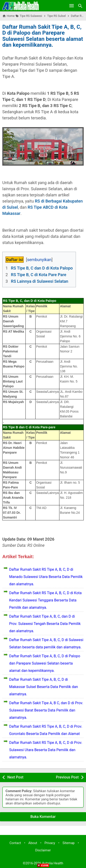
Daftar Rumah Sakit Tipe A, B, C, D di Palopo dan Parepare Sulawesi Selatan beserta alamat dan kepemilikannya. (43, 36)
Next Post (15, 777)
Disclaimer (43, 850)
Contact (15, 843)
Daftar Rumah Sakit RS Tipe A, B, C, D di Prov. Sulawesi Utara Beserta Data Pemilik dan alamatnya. (46, 750)
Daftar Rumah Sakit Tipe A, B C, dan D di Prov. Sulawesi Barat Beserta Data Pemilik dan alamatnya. (46, 710)
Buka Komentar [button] (43, 817)
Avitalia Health (53, 863)
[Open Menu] (72, 6)
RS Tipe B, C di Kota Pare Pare (39, 275)
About (33, 843)
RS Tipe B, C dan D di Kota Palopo (42, 268)
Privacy (50, 843)
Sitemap (68, 843)
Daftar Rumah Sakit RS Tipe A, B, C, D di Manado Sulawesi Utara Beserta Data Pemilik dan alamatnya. (46, 577)
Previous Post (67, 777)
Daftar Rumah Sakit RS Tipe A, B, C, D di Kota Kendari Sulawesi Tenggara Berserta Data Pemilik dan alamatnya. (45, 600)
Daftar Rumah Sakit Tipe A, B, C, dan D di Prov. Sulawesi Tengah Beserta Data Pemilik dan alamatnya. (45, 624)
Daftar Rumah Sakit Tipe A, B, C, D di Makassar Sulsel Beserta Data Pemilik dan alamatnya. (44, 687)
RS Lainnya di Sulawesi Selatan (40, 281)
